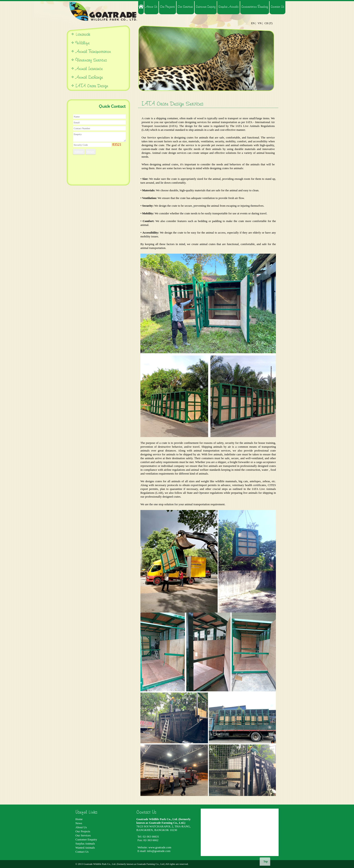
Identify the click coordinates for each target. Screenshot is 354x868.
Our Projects (168, 7)
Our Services (185, 7)
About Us (151, 7)
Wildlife (83, 43)
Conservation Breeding (255, 7)
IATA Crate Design (92, 86)
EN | (253, 23)
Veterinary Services (91, 60)
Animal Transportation (93, 51)
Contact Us (277, 7)
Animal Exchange (89, 77)
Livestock (82, 34)
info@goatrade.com (159, 851)
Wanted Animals (85, 848)
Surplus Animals (228, 7)
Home (79, 819)
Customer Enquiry (206, 7)
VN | (260, 23)
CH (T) (269, 23)
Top (265, 861)
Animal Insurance (89, 69)
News (79, 823)
